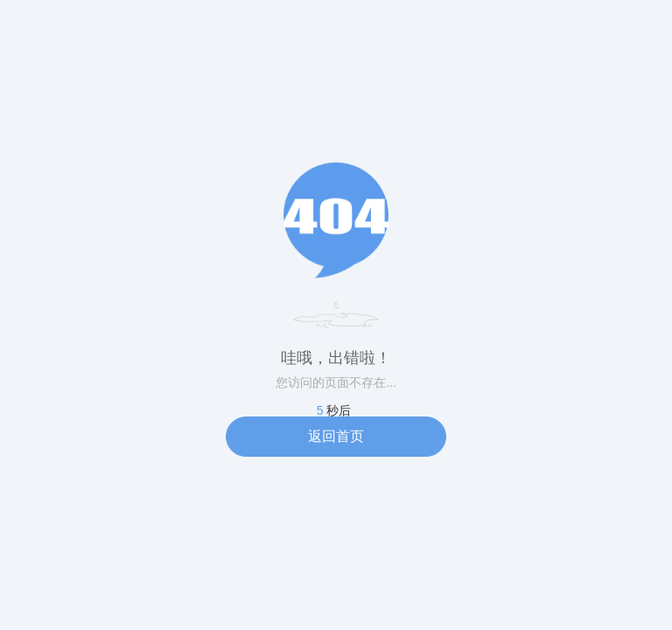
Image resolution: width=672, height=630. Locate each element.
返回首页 (336, 436)
